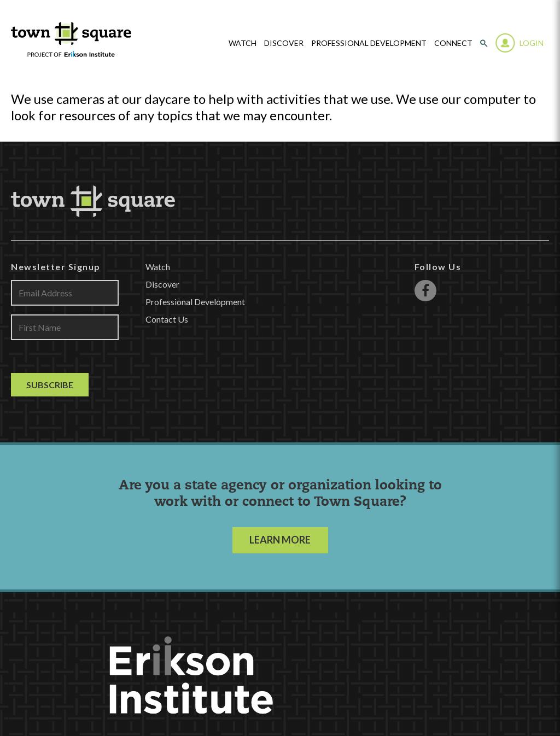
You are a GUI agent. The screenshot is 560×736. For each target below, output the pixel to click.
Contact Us (167, 319)
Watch (158, 267)
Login (532, 43)
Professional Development (369, 43)
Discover (284, 43)
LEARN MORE (280, 540)
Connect (453, 43)
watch (243, 43)
